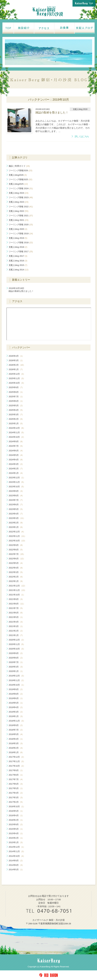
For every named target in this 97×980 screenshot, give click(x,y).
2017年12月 (17, 757)
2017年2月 (16, 802)
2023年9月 (16, 491)
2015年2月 (16, 838)
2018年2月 (16, 748)
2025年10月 (17, 383)
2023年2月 (16, 523)
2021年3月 (16, 626)
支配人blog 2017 (18, 256)
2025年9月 (16, 387)
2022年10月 (17, 541)
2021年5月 (16, 617)
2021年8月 (17, 604)
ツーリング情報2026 (20, 170)
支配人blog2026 (18, 175)
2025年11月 (17, 378)
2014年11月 (17, 851)
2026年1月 (16, 369)
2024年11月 (17, 432)
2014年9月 (16, 861)
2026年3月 (16, 360)
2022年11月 (17, 536)
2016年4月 (16, 815)
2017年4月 (16, 793)
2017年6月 (16, 784)
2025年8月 (16, 392)
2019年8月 (16, 694)
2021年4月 (16, 622)
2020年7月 (16, 662)
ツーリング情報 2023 (21, 197)
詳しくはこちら (82, 136)
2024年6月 (16, 451)
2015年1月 (16, 842)
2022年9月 (16, 545)
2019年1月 (16, 716)
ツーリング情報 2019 (21, 234)
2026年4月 (16, 356)
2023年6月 (16, 505)
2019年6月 (16, 698)
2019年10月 (17, 685)
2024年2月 (16, 469)
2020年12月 (17, 640)
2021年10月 (17, 595)
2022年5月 (16, 563)
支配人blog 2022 (19, 211)
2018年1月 (16, 752)
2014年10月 (17, 856)
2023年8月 (16, 496)
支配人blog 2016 (18, 261)
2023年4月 (16, 514)
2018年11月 (17, 721)
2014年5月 (16, 870)
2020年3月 (16, 667)
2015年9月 (16, 824)
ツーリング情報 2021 (21, 216)
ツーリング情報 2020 (21, 225)
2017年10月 (17, 766)
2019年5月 (16, 703)
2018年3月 (16, 743)
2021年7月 (16, 608)
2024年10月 (17, 437)
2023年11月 (17, 482)
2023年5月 (16, 509)
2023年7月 (16, 500)
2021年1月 (16, 635)
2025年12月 (17, 374)
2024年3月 (16, 464)
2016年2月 (16, 820)
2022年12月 (17, 532)
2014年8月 (16, 865)
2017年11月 (17, 761)
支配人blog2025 (18, 184)
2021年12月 (17, 586)
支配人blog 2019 (18, 238)
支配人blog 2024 (19, 193)
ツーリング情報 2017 (21, 251)
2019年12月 (17, 676)
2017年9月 (16, 770)
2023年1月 (16, 527)
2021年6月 (16, 613)
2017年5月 (16, 788)
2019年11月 (17, 680)
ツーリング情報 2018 (21, 243)
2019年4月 (16, 707)
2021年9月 (16, 599)
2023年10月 (17, 487)
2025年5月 (16, 406)
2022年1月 (16, 581)
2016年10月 (17, 806)
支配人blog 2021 (19, 220)
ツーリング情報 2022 (21, 207)
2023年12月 (17, 478)
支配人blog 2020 (18, 229)
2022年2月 (16, 577)
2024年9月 (16, 441)
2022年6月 (17, 559)
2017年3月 (16, 797)
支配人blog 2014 (19, 270)
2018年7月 (16, 730)
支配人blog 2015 (18, 265)
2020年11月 (17, 644)
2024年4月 (16, 460)
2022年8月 (16, 550)
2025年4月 (16, 410)
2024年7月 (16, 446)
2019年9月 (16, 689)
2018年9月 (16, 725)
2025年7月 (16, 397)
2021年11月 (17, 590)
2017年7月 (16, 779)
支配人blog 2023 (19, 202)
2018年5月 (16, 734)
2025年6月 (16, 401)
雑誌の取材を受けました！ (21, 290)
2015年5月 (16, 829)
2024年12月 (17, 428)
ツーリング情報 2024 (21, 188)
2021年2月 (16, 631)
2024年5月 (16, 455)
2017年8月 (16, 775)
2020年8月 (16, 658)
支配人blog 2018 (18, 247)
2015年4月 (16, 833)
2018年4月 (16, 739)
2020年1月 (16, 671)
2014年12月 (17, 847)
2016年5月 (16, 811)
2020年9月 (16, 653)
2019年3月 (16, 712)
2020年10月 (17, 649)
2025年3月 (16, 415)
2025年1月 (16, 423)
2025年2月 (16, 419)
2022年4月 (16, 568)
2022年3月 (16, 572)
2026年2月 (17, 365)
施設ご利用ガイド (19, 166)
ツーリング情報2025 (20, 179)
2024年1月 (16, 473)
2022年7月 (17, 554)
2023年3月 (17, 518)
